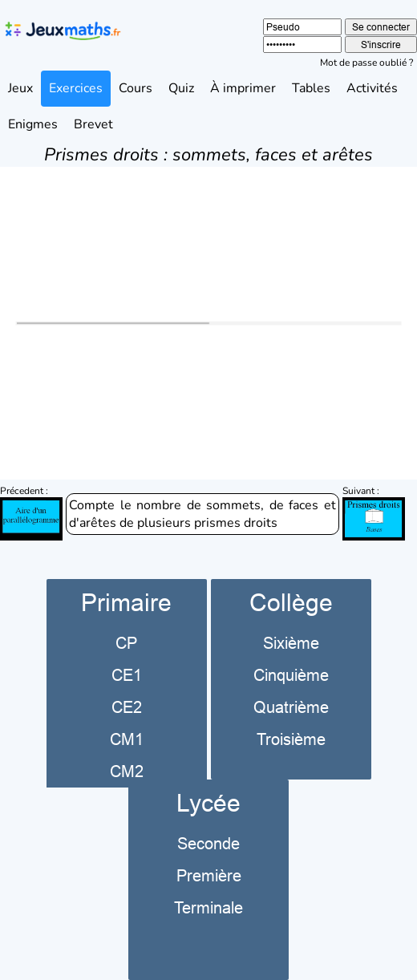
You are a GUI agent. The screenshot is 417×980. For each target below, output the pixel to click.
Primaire (126, 603)
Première (209, 875)
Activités (372, 88)
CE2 (127, 707)
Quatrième (291, 707)
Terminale (208, 907)
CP (126, 643)
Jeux (20, 88)
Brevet (93, 124)
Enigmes (33, 124)
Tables (311, 88)
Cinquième (291, 675)
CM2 (127, 771)
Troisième (291, 739)
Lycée (208, 803)
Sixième (291, 643)
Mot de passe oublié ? (366, 63)
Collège (291, 603)
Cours (136, 88)
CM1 (127, 739)
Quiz (181, 88)
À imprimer (243, 88)
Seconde (208, 843)
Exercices (76, 88)
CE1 (127, 675)
